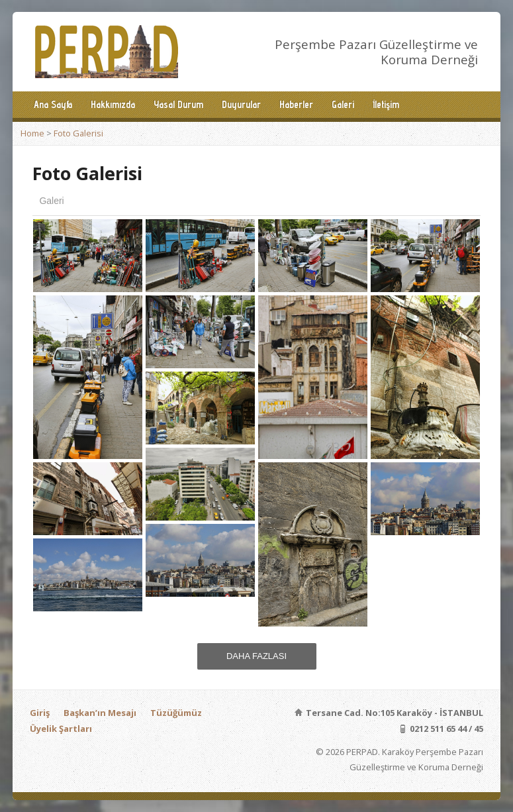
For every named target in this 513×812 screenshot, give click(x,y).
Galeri (343, 104)
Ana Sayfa (53, 104)
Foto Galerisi (78, 133)
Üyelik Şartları (61, 729)
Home (32, 133)
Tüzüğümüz (176, 713)
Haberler (296, 104)
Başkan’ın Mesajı (100, 713)
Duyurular (241, 104)
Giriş (40, 713)
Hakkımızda (113, 104)
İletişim (386, 104)
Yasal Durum (178, 104)
